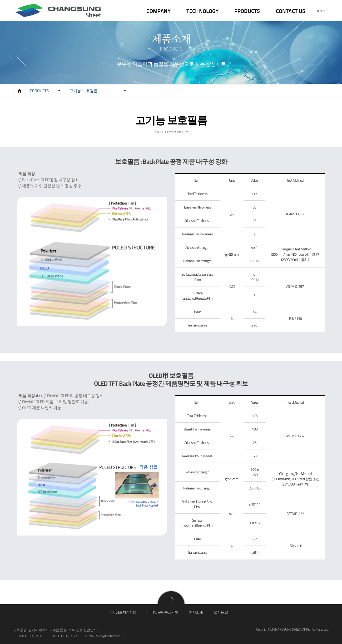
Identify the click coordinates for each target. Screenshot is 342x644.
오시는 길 (221, 612)
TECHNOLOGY (202, 11)
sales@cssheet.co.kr (110, 636)
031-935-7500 (32, 636)
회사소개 (196, 612)
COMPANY (158, 11)
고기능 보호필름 (83, 91)
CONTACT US (291, 11)
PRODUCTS (247, 11)
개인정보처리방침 (122, 612)
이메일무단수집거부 (163, 612)
